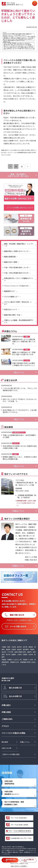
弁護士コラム (25, 742)
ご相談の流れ (7, 719)
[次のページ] (28, 167)
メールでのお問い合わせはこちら (19, 208)
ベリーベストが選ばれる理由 (13, 733)
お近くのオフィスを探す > (19, 866)
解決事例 (5, 742)
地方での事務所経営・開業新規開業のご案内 (14, 803)
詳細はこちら (18, 511)
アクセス (5, 726)
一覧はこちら (18, 372)
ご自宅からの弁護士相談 (11, 754)
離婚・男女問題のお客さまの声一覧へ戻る (18, 175)
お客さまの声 (6, 748)
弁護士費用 (6, 712)
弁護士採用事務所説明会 (9, 782)
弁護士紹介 (6, 705)
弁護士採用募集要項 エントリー (12, 793)
